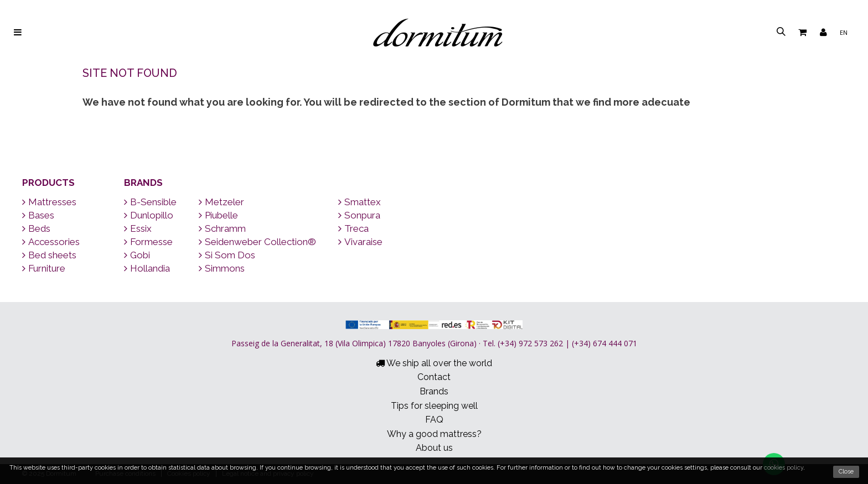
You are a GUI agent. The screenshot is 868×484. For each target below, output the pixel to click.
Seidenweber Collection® (257, 242)
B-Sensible (150, 202)
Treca (353, 228)
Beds (36, 228)
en (844, 32)
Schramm (222, 228)
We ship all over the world (434, 363)
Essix (138, 228)
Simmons (222, 268)
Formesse (148, 242)
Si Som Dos (227, 255)
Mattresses (49, 202)
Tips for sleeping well (434, 406)
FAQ (434, 420)
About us (434, 448)
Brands (143, 183)
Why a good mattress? (434, 434)
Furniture (44, 268)
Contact (434, 377)
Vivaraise (360, 242)
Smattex (360, 202)
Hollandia (147, 268)
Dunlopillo (149, 215)
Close (846, 472)
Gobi (137, 255)
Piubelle (218, 215)
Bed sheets (49, 255)
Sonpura (359, 215)
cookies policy (784, 468)
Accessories (51, 242)
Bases (38, 215)
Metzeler (221, 202)
